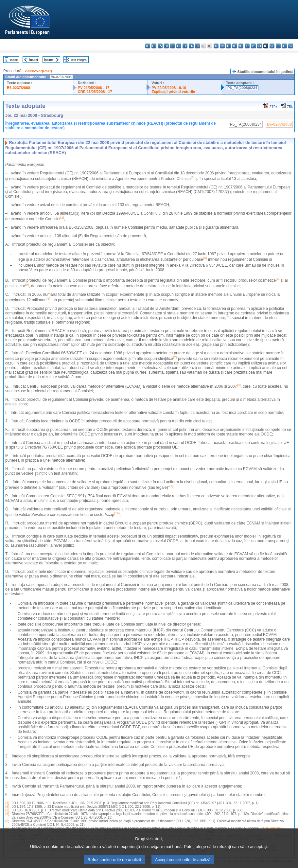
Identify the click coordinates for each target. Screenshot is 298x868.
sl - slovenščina (278, 46)
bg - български (148, 46)
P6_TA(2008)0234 (242, 88)
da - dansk (166, 46)
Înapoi (34, 60)
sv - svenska (291, 46)
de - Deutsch (173, 46)
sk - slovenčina (272, 46)
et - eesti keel (179, 46)
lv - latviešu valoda (222, 46)
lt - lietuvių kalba (228, 46)
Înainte (49, 60)
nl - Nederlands (247, 46)
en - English (191, 46)
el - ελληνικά (185, 46)
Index (14, 60)
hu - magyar (235, 46)
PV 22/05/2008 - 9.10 (169, 88)
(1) (7, 803)
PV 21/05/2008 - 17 (94, 88)
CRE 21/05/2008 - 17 (95, 92)
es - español (154, 46)
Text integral (79, 60)
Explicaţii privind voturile (173, 92)
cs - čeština (160, 46)
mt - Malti (241, 46)
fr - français (197, 46)
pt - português (260, 46)
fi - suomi (284, 46)
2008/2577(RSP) (38, 71)
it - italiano (216, 46)
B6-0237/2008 (18, 88)
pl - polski (253, 46)
